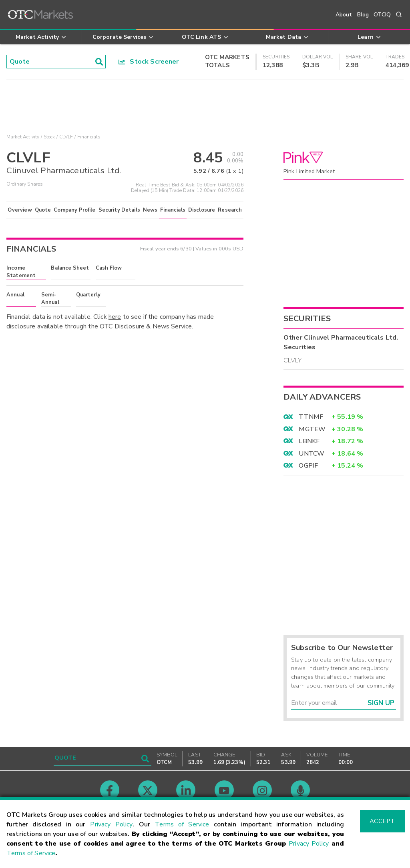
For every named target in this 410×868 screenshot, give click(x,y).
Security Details (119, 210)
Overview (20, 210)
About (344, 15)
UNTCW (312, 454)
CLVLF (66, 137)
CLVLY (292, 360)
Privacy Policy (111, 824)
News (150, 210)
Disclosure (202, 210)
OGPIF (308, 466)
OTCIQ (382, 15)
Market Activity (23, 137)
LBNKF (309, 441)
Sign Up (381, 703)
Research (230, 210)
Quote (43, 210)
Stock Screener (149, 62)
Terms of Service (182, 824)
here (115, 317)
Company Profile (74, 210)
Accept (382, 821)
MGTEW (312, 429)
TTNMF (311, 417)
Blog (363, 15)
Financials (173, 210)
